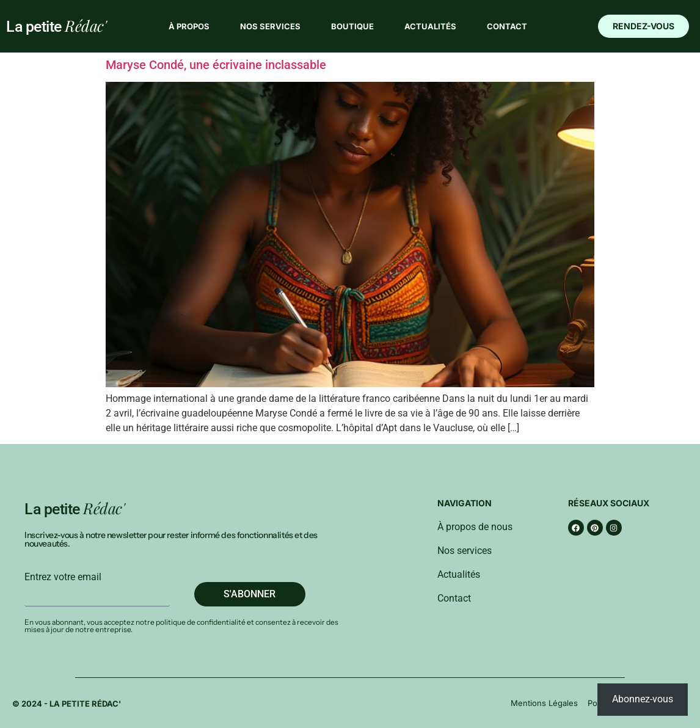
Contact (507, 26)
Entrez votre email (63, 577)
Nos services (270, 26)
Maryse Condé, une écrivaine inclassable (216, 65)
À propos (189, 26)
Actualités (430, 26)
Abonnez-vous (643, 699)
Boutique (352, 26)
